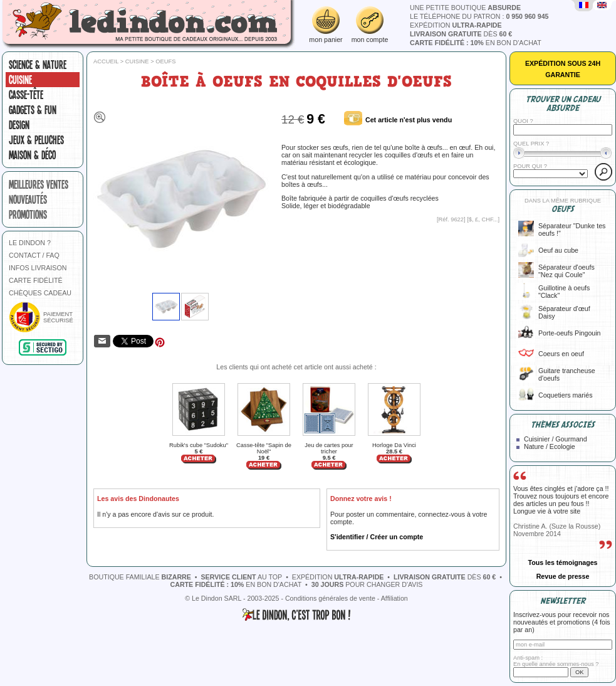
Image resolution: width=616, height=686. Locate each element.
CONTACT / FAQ (34, 255)
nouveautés (28, 199)
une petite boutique (465, 8)
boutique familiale (140, 577)
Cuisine (20, 80)
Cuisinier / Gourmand (556, 439)
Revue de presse (563, 576)
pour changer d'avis (367, 584)
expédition (456, 25)
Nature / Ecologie (550, 446)
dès (461, 34)
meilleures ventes (39, 184)
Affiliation (394, 598)
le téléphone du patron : (479, 16)
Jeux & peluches (36, 140)
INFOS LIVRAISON (38, 268)
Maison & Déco (32, 155)
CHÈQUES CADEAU (40, 293)
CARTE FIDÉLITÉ (36, 280)
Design (19, 125)
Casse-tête (26, 95)
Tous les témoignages (562, 562)
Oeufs (165, 61)
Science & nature (38, 65)
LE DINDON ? (30, 243)
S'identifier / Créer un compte (377, 537)
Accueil (106, 61)
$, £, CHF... (483, 219)
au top (242, 577)
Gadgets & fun (33, 110)
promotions (28, 214)
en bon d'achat (476, 43)
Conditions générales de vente (330, 598)
